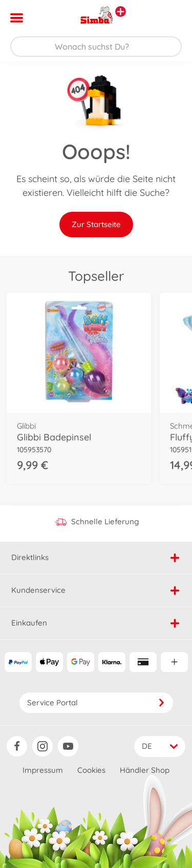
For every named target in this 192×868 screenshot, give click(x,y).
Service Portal (96, 703)
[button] (170, 18)
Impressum (43, 770)
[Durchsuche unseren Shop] (96, 47)
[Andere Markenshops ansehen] (121, 12)
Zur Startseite (96, 224)
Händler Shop (145, 770)
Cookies (91, 770)
